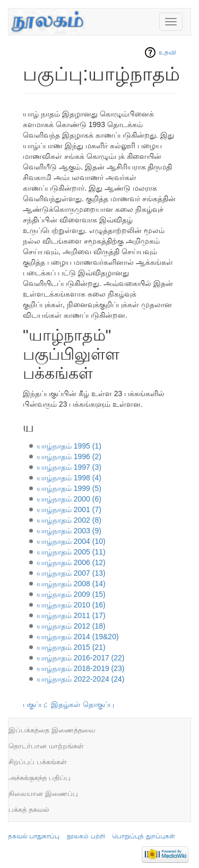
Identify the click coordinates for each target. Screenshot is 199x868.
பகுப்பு (34, 704)
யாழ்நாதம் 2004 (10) (71, 541)
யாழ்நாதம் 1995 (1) (69, 446)
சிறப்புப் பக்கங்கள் (38, 762)
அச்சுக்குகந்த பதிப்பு (40, 778)
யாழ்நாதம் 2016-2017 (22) (81, 658)
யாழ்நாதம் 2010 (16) (71, 605)
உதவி (167, 52)
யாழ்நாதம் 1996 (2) (69, 457)
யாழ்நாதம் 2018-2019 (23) (81, 668)
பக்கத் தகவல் (29, 809)
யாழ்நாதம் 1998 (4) (69, 478)
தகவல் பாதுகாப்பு (34, 836)
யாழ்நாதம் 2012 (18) (71, 626)
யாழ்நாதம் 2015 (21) (71, 647)
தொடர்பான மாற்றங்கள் (46, 746)
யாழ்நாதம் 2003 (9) (69, 531)
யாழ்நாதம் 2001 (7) (69, 509)
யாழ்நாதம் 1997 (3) (69, 467)
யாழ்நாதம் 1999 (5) (69, 488)
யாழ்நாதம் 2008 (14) (71, 584)
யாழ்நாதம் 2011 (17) (71, 615)
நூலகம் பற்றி (86, 836)
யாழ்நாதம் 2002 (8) (69, 520)
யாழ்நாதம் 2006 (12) (71, 562)
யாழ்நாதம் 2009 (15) (71, 594)
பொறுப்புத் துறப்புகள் (143, 836)
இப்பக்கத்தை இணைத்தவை (52, 730)
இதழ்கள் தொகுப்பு (83, 704)
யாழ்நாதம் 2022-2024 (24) (81, 679)
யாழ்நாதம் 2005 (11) (71, 552)
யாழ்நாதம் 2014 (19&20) (78, 637)
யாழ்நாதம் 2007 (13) (71, 573)
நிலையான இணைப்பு (43, 794)
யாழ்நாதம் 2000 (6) (69, 499)
